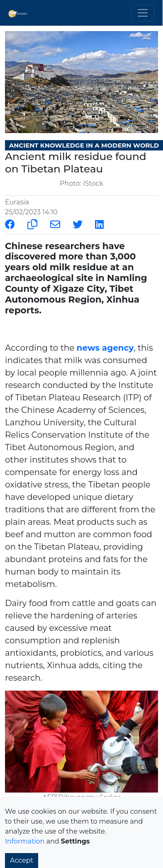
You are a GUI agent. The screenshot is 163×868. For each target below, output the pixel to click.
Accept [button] (22, 860)
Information (25, 841)
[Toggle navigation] (143, 13)
